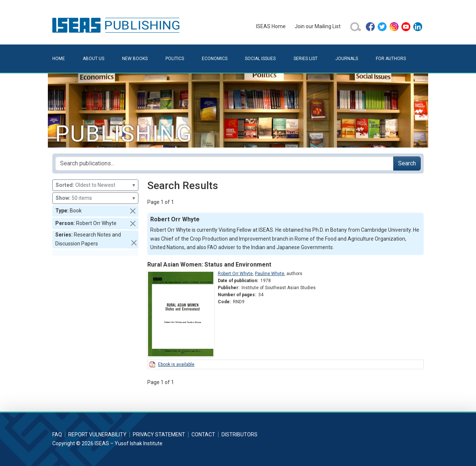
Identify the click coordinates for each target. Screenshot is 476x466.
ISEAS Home (271, 26)
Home (59, 59)
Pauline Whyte (270, 274)
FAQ (57, 434)
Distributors (239, 434)
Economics (215, 59)
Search (407, 163)
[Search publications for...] (224, 163)
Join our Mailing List (318, 26)
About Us (93, 59)
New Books (135, 59)
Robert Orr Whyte (235, 274)
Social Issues (260, 59)
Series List (306, 59)
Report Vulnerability (97, 434)
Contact (203, 434)
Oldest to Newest (95, 185)
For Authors (391, 59)
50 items (95, 198)
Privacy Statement (159, 434)
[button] (133, 211)
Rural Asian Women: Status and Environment (209, 265)
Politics (175, 59)
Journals (347, 59)
